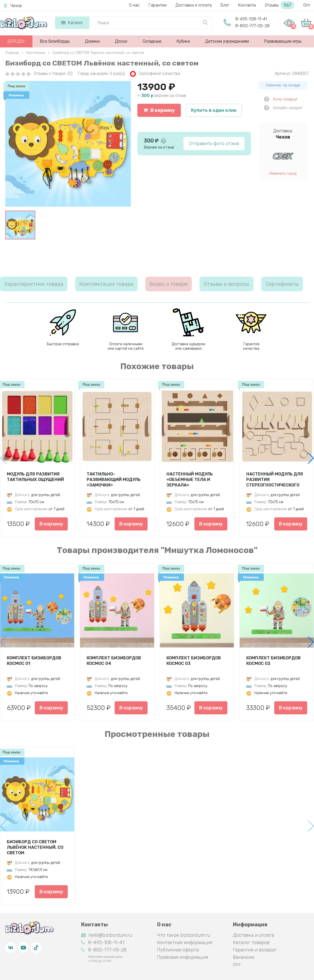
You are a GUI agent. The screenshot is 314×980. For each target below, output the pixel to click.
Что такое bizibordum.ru (184, 935)
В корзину (159, 110)
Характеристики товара (34, 284)
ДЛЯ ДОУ (16, 41)
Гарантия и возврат (255, 950)
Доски (121, 41)
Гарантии (158, 5)
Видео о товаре (169, 284)
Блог (225, 5)
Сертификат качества (155, 74)
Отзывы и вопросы (226, 284)
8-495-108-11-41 (251, 19)
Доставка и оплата (253, 935)
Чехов (13, 6)
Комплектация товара (106, 284)
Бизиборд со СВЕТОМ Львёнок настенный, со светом (35, 847)
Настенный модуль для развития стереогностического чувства (275, 479)
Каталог (72, 23)
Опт (307, 5)
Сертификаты (282, 284)
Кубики (183, 41)
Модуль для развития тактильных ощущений (35, 477)
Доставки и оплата (194, 5)
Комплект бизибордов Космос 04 (114, 661)
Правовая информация (183, 957)
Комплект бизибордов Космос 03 (194, 661)
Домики (92, 41)
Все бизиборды (55, 41)
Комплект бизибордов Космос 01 (34, 661)
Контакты (247, 5)
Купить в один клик (214, 110)
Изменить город (283, 174)
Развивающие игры (283, 41)
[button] (310, 458)
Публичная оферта (178, 950)
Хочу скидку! (285, 99)
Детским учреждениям (227, 41)
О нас (134, 5)
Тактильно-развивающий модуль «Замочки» (114, 479)
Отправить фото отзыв (214, 144)
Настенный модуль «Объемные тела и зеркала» (190, 479)
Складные (152, 41)
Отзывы (280, 5)
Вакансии (244, 957)
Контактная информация (185, 943)
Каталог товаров (251, 943)
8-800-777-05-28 (252, 26)
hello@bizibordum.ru (107, 935)
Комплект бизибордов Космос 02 (273, 661)
